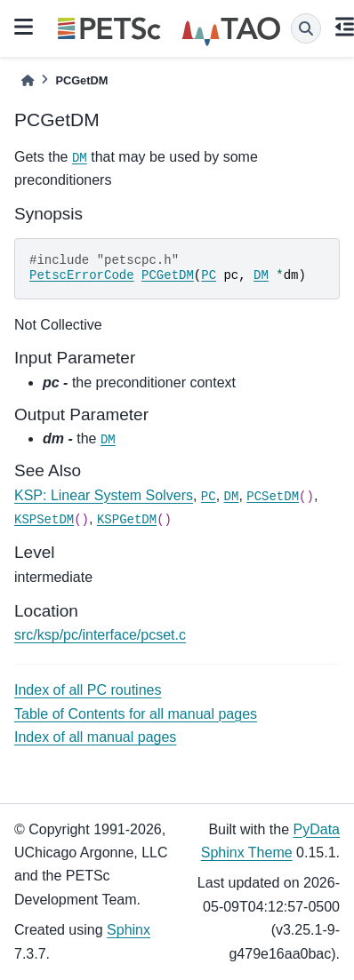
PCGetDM (168, 275)
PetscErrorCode (82, 275)
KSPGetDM (127, 520)
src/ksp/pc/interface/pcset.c (100, 635)
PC (209, 275)
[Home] (28, 80)
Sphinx (129, 930)
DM (80, 158)
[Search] (306, 28)
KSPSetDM (44, 520)
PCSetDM (273, 497)
